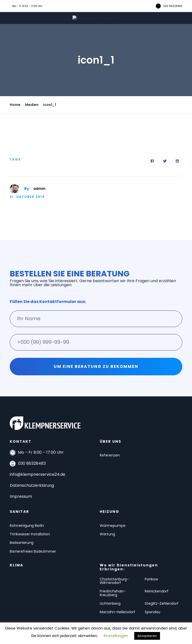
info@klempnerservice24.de (37, 474)
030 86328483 (173, 6)
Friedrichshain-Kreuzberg (113, 593)
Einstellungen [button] (116, 636)
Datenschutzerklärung (32, 485)
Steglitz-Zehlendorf (162, 603)
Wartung (107, 534)
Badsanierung (22, 543)
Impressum (21, 496)
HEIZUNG (109, 512)
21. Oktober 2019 (27, 197)
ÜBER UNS (110, 441)
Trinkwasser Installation (30, 534)
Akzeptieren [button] (147, 636)
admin (39, 189)
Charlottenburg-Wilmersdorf (114, 581)
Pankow (151, 579)
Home (15, 105)
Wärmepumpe (113, 526)
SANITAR (19, 512)
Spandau (152, 612)
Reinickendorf (157, 591)
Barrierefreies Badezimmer (33, 551)
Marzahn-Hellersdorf (117, 612)
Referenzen (110, 455)
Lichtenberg (110, 603)
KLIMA (16, 565)
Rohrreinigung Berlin (27, 526)
